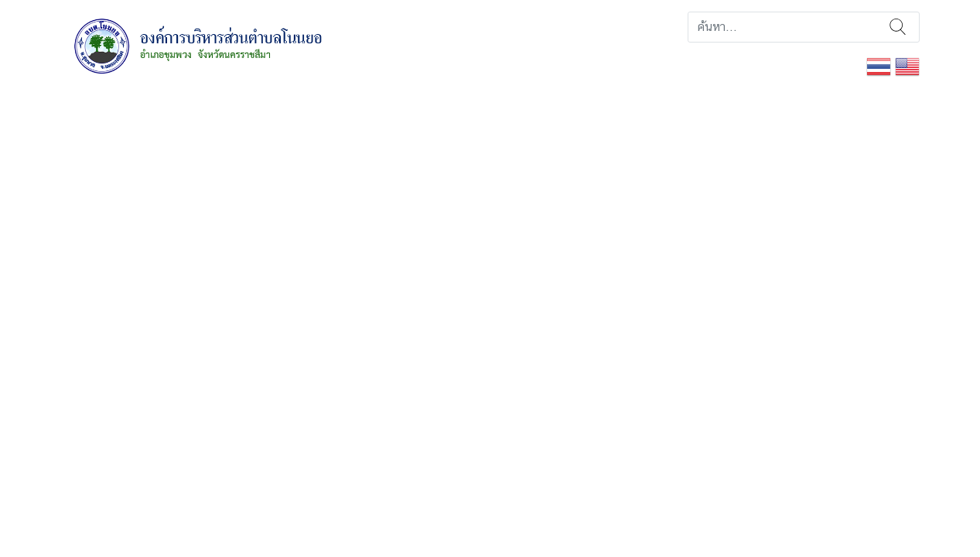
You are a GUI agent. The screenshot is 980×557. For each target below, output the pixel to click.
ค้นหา (898, 27)
